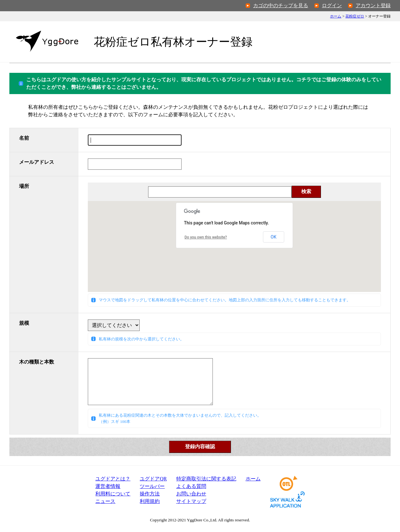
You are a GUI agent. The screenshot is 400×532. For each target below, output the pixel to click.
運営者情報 (108, 486)
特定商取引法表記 (206, 479)
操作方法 (150, 494)
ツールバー (152, 486)
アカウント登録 (373, 5)
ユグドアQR (153, 479)
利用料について (113, 494)
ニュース (105, 501)
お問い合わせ (191, 494)
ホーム (336, 16)
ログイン (332, 5)
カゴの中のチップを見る (281, 5)
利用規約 (150, 501)
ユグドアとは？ (113, 479)
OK (273, 237)
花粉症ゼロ (355, 16)
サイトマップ (191, 501)
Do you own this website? (206, 237)
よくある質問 (191, 486)
